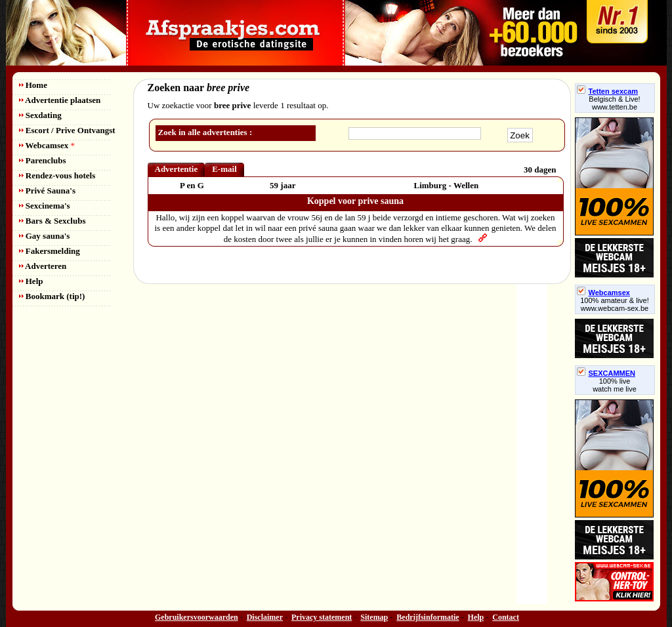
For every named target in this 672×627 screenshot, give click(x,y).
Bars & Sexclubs (52, 221)
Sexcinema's (45, 206)
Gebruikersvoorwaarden (197, 617)
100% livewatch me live (615, 385)
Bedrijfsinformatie (428, 617)
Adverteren (43, 266)
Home (33, 85)
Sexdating (40, 115)
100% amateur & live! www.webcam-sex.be (615, 304)
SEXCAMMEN (606, 373)
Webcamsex (47, 145)
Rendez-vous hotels (57, 175)
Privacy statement (322, 617)
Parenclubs (43, 160)
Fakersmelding (50, 251)
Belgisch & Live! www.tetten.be (614, 103)
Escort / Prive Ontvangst (67, 130)
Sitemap (374, 617)
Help (31, 281)
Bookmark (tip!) (52, 296)
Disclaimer (265, 617)
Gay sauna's (45, 236)
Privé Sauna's (47, 191)
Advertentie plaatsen (60, 100)
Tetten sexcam (608, 91)
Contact (506, 617)
